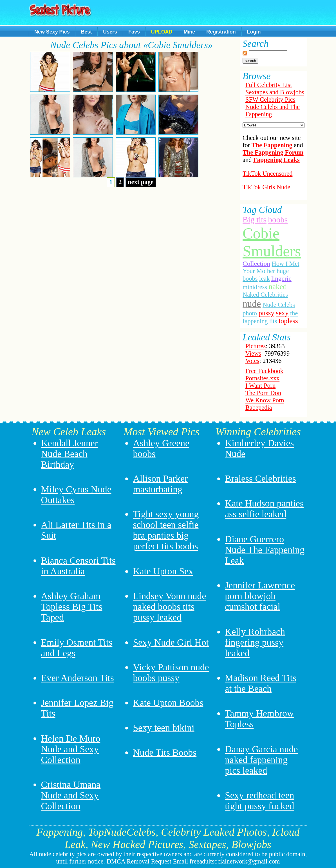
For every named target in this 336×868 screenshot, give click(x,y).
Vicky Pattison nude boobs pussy (171, 672)
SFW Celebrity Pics (270, 100)
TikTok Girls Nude (266, 187)
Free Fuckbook (264, 371)
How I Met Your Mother (271, 267)
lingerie (281, 278)
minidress (255, 287)
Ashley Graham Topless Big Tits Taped (72, 607)
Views (253, 353)
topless (288, 321)
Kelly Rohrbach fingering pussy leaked (255, 642)
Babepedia (259, 408)
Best (86, 32)
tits (273, 321)
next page (141, 182)
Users (110, 32)
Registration (221, 32)
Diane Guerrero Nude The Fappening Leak (265, 550)
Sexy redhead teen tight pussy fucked (259, 801)
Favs (134, 32)
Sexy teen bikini (163, 728)
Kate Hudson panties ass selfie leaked (264, 509)
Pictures (256, 346)
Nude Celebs (279, 305)
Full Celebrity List (269, 85)
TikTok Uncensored (267, 174)
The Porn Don (263, 393)
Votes (252, 361)
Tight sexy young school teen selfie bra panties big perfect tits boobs (166, 530)
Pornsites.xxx (262, 378)
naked (278, 287)
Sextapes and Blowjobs (275, 92)
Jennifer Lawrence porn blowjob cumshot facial (260, 596)
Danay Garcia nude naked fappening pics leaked (261, 760)
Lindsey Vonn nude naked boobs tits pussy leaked (169, 607)
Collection (256, 264)
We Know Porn (265, 400)
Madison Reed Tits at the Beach (261, 683)
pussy (266, 313)
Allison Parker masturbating (160, 484)
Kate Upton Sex (163, 571)
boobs (278, 220)
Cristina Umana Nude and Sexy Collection (71, 795)
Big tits (255, 220)
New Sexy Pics (52, 32)
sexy (282, 313)
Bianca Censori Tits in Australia (78, 566)
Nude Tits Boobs (165, 752)
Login (254, 32)
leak (264, 279)
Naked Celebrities (265, 295)
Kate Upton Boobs (168, 703)
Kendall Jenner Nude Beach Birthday (70, 454)
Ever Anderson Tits (78, 678)
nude (252, 304)
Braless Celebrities (260, 478)
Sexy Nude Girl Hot (171, 642)
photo (250, 313)
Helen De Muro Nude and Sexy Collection (71, 749)
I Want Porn (260, 386)
